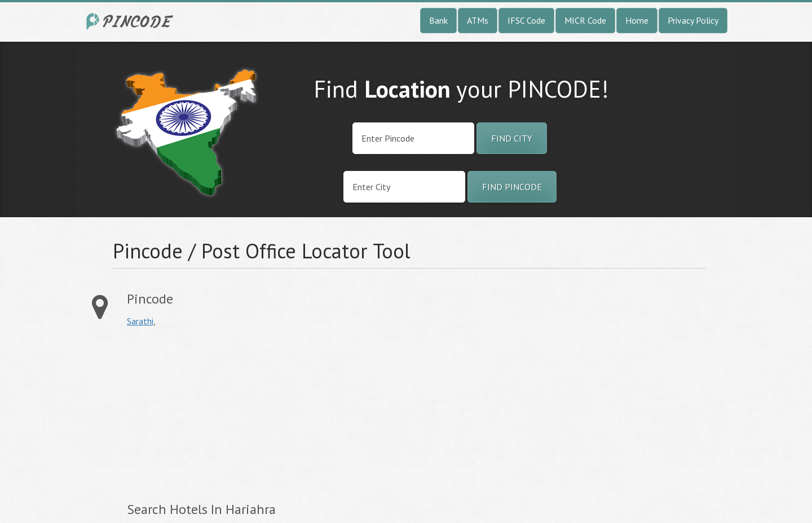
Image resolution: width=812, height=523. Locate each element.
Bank (438, 20)
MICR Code (585, 20)
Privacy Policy (693, 20)
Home (637, 20)
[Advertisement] (222, 414)
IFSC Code (526, 20)
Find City (512, 138)
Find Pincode (512, 187)
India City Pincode (131, 21)
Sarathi (140, 321)
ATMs (478, 20)
